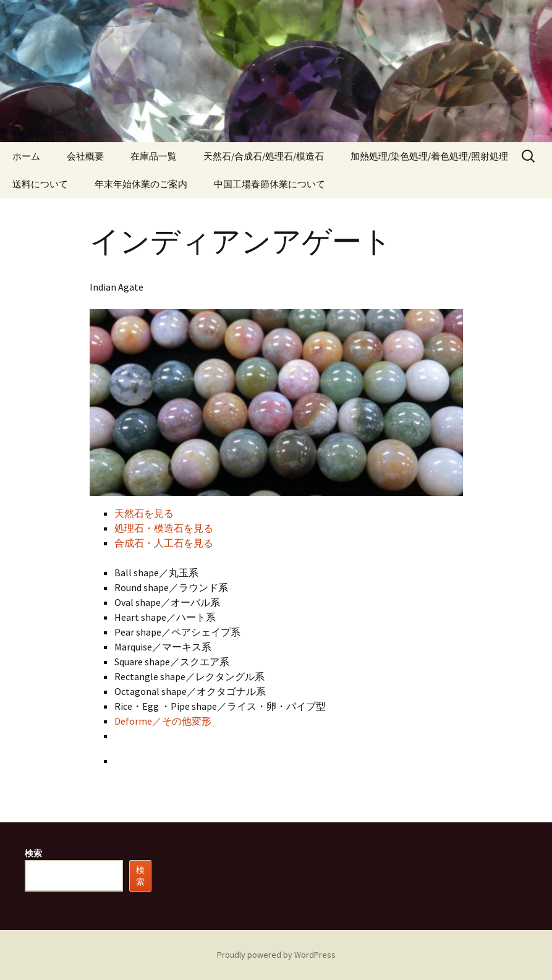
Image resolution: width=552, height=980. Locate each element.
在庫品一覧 (154, 156)
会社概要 (85, 156)
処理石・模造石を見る (164, 528)
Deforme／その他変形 (163, 721)
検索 (33, 853)
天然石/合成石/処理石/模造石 (264, 156)
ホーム (26, 156)
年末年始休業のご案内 (141, 184)
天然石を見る (144, 513)
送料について (40, 184)
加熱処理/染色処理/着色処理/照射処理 (429, 156)
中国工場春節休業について (270, 184)
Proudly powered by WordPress (276, 955)
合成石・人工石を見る (164, 543)
